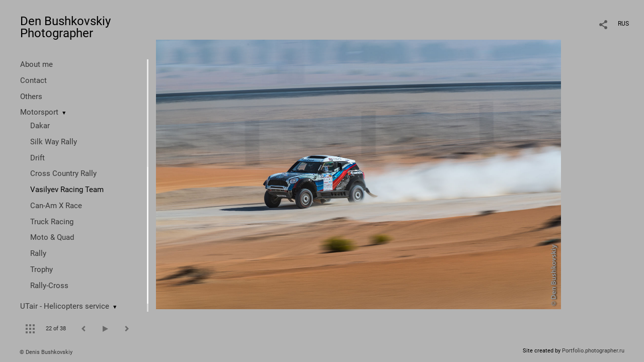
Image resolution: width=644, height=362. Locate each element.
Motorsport (39, 112)
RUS (623, 24)
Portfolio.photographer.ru (593, 351)
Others (31, 97)
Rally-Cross (49, 286)
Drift (37, 158)
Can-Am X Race (56, 206)
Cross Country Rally (63, 173)
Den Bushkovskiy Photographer (65, 27)
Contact (33, 80)
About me (36, 64)
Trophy (42, 269)
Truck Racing (52, 222)
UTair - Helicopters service (65, 306)
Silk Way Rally (54, 142)
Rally (38, 253)
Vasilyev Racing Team (67, 190)
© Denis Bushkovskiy (46, 352)
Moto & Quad (52, 237)
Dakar (40, 126)
